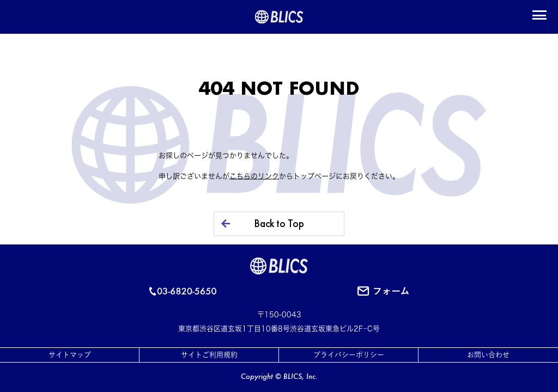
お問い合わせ (488, 355)
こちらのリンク (254, 176)
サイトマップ (70, 355)
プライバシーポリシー (349, 355)
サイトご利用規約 (209, 355)
